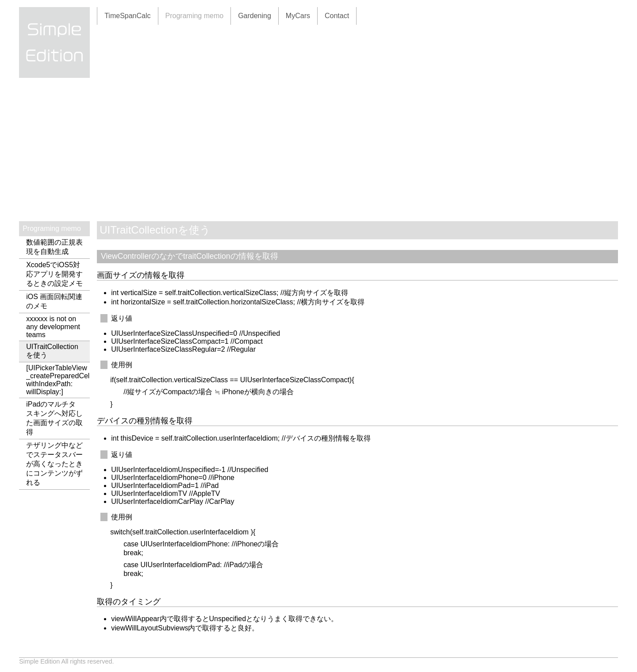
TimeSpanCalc (127, 16)
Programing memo (195, 16)
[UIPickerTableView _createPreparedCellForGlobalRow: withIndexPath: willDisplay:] (58, 380)
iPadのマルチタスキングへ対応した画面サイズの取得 (54, 418)
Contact (337, 16)
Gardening (255, 16)
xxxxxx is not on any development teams (53, 327)
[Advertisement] (318, 155)
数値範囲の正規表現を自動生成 (54, 247)
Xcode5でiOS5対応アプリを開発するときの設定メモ (54, 274)
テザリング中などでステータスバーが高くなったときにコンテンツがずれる (54, 464)
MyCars (298, 16)
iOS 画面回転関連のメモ (54, 301)
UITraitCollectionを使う (52, 351)
